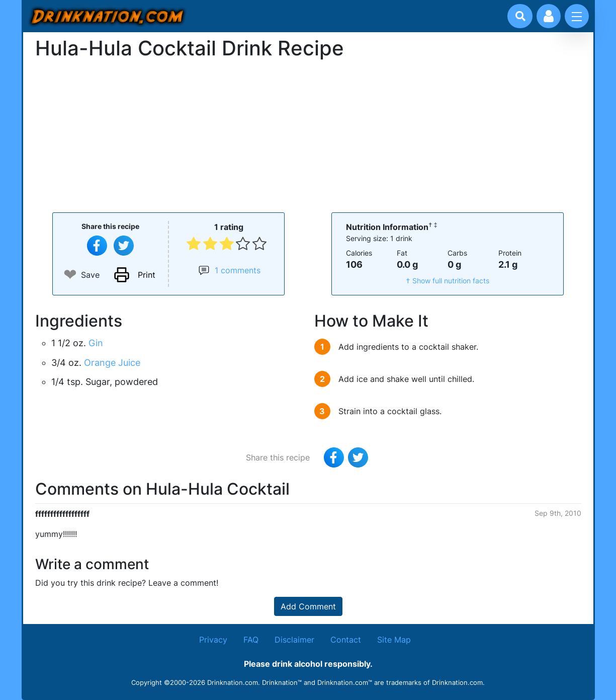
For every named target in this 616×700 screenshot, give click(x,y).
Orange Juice (112, 363)
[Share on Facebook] (97, 246)
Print (147, 275)
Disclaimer (294, 640)
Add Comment (308, 606)
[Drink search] (520, 16)
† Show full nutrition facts (448, 281)
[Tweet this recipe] (124, 246)
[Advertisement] (308, 135)
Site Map (394, 640)
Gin (96, 343)
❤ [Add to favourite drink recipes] (70, 275)
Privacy (213, 640)
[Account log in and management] (549, 16)
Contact (346, 640)
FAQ (251, 640)
